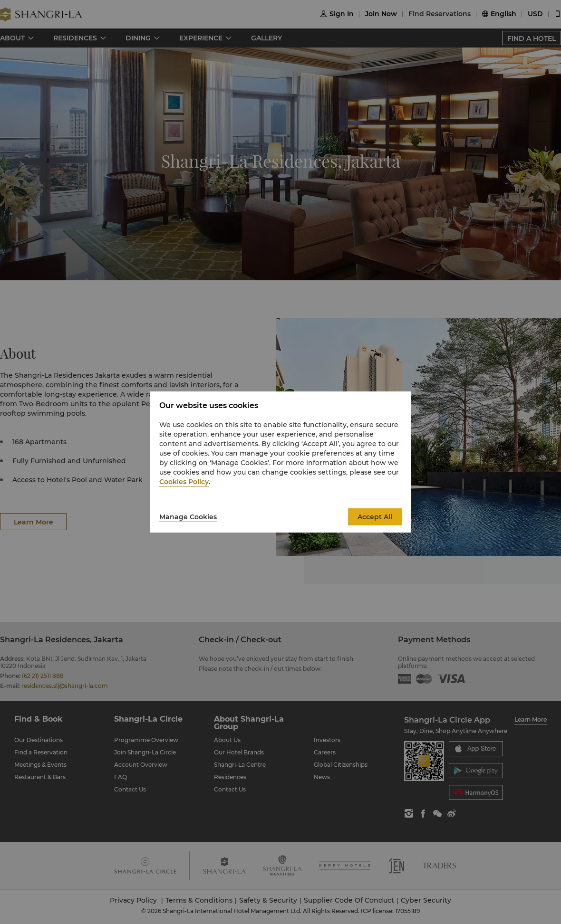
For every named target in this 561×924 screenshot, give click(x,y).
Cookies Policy (184, 482)
